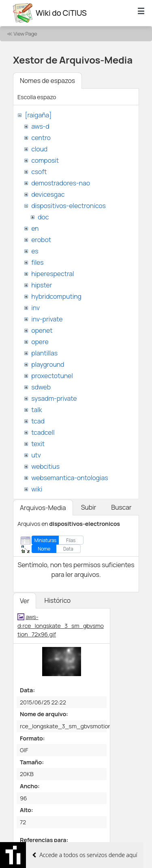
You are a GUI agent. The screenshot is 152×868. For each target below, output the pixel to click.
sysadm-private (54, 398)
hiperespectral (52, 274)
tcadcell (43, 432)
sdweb (41, 387)
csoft (39, 172)
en (35, 228)
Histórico (57, 600)
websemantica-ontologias (70, 478)
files (37, 262)
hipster (42, 285)
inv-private (47, 319)
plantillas (44, 353)
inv (35, 308)
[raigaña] (38, 115)
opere (40, 342)
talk (36, 410)
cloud (39, 149)
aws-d (40, 126)
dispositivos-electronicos (68, 206)
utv (36, 455)
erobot (41, 240)
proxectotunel (52, 376)
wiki (37, 489)
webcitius (45, 466)
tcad (38, 421)
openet (42, 330)
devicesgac (48, 194)
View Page (25, 34)
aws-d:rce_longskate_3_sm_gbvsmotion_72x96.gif (61, 625)
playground (48, 364)
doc (43, 217)
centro (41, 138)
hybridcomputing (56, 296)
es (35, 251)
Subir (89, 507)
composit (45, 160)
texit (38, 444)
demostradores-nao (61, 183)
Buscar (121, 507)
